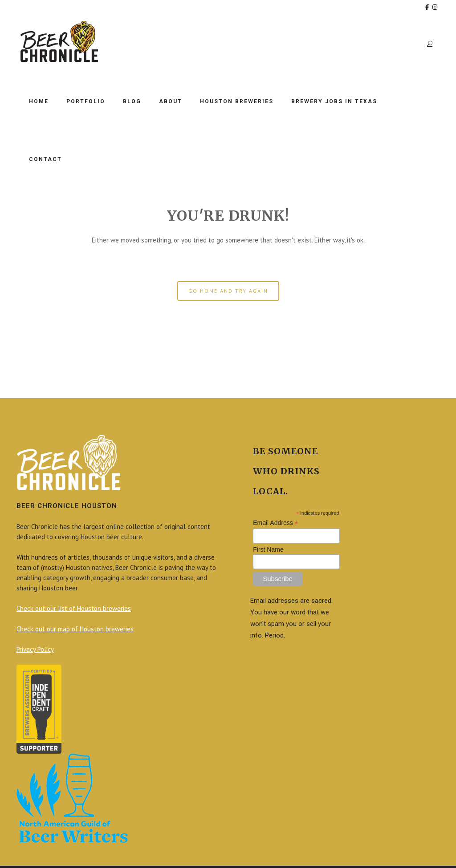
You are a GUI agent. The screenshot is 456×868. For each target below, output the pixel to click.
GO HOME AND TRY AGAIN (228, 291)
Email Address (276, 523)
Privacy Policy (35, 649)
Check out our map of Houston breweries (75, 629)
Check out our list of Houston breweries (74, 608)
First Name (268, 549)
